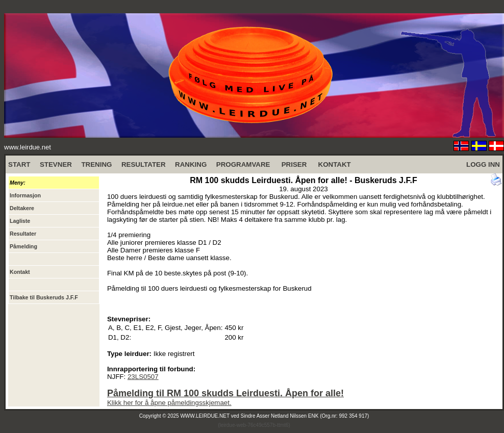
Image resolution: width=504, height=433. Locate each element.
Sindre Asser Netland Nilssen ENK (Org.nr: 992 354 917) (305, 416)
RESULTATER (144, 164)
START (19, 164)
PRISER (294, 164)
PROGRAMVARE (243, 164)
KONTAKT (335, 164)
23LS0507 (143, 377)
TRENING (96, 164)
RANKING (191, 164)
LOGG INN (483, 164)
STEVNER (56, 164)
